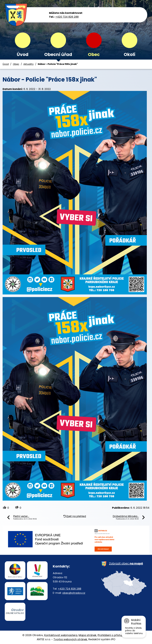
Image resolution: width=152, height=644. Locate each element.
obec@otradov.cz (74, 593)
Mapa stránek (87, 635)
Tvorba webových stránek (70, 639)
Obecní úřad (58, 55)
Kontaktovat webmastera (61, 635)
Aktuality (28, 64)
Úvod (23, 55)
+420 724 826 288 (67, 17)
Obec (94, 55)
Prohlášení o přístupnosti (114, 635)
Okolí (130, 55)
